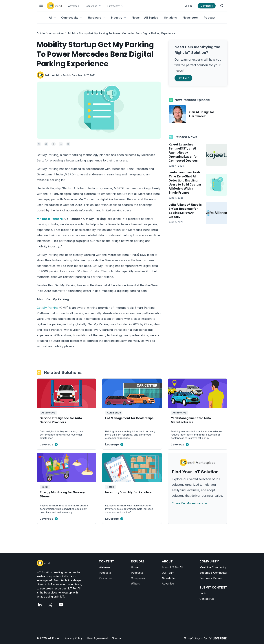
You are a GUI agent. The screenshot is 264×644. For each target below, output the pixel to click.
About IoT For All (172, 567)
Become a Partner (211, 578)
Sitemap (117, 638)
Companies (138, 578)
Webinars (105, 567)
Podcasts (105, 573)
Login (203, 593)
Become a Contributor (213, 573)
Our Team (168, 573)
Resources (106, 578)
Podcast (210, 18)
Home (135, 567)
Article (41, 33)
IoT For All (52, 75)
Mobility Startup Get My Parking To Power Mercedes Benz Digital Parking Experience (122, 33)
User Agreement (97, 638)
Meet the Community (213, 567)
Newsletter (190, 18)
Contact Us (207, 599)
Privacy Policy (74, 638)
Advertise (74, 6)
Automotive (56, 33)
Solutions (170, 18)
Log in (188, 6)
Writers (135, 583)
